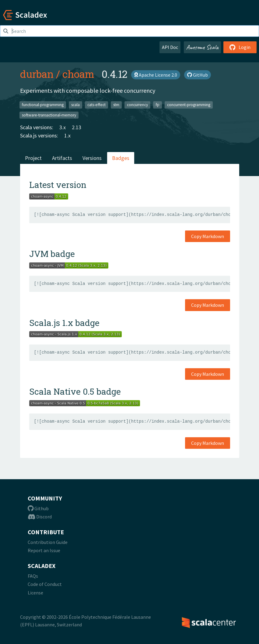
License (35, 593)
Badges (121, 158)
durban (37, 74)
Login (240, 47)
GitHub (198, 75)
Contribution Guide (48, 542)
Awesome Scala (202, 47)
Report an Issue (44, 550)
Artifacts (62, 158)
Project (33, 158)
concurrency (137, 105)
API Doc (170, 47)
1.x (67, 135)
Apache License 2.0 (156, 75)
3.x (63, 127)
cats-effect (96, 105)
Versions (92, 158)
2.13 (77, 127)
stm (116, 105)
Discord (40, 517)
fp (158, 105)
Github (38, 508)
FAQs (33, 576)
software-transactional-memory (49, 115)
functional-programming (43, 105)
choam (78, 74)
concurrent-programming (189, 105)
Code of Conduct (45, 584)
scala (75, 105)
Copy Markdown (208, 236)
